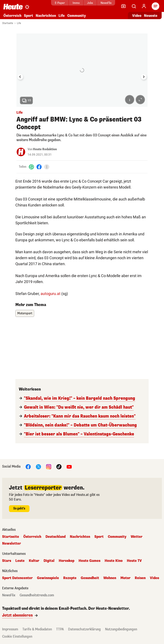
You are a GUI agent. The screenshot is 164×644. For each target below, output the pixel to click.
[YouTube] (69, 467)
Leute (20, 561)
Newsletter (12, 544)
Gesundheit (90, 578)
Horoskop (67, 561)
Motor (125, 578)
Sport (29, 16)
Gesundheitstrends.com (37, 595)
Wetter (137, 537)
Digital (49, 561)
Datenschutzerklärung (84, 629)
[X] (38, 467)
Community (77, 16)
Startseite (8, 23)
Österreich (12, 16)
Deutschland (56, 537)
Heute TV (134, 561)
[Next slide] (144, 77)
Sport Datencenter (17, 578)
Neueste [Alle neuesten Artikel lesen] (151, 16)
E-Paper (59, 3)
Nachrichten (46, 16)
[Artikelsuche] (134, 6)
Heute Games (89, 561)
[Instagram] (49, 467)
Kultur (34, 561)
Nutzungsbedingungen (121, 629)
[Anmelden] (144, 6)
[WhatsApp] (31, 167)
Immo (76, 3)
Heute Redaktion (45, 149)
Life (62, 16)
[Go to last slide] (20, 77)
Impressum (10, 629)
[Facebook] (39, 167)
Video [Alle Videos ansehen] (137, 16)
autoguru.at (51, 294)
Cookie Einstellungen (17, 636)
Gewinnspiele (48, 578)
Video (154, 578)
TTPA (60, 629)
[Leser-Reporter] (123, 6)
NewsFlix (106, 3)
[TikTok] (59, 467)
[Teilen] (47, 167)
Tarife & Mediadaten (37, 629)
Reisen (140, 578)
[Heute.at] (13, 6)
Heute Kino (114, 561)
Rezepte (70, 578)
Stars (7, 561)
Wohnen (110, 578)
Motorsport (25, 313)
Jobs (90, 3)
